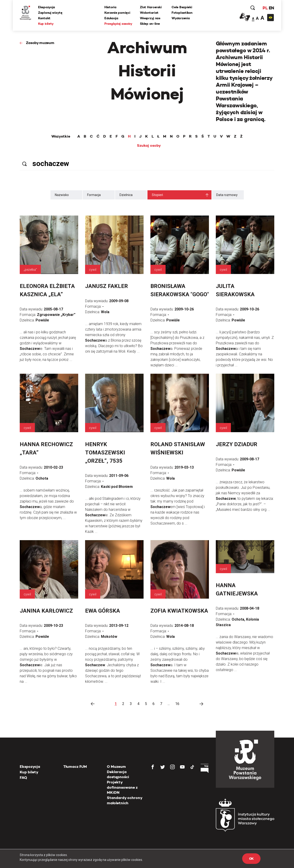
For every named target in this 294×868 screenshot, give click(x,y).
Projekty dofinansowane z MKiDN (122, 787)
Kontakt (44, 18)
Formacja (94, 195)
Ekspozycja (47, 7)
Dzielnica (126, 195)
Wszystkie (61, 136)
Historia (110, 7)
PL (265, 8)
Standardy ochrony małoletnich (125, 800)
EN (271, 8)
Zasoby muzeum (40, 43)
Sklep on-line (150, 24)
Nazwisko (62, 195)
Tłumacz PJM (75, 767)
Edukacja (111, 18)
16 (177, 704)
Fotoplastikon (182, 13)
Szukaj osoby (149, 146)
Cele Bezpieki (182, 7)
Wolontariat (149, 13)
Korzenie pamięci (117, 13)
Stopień (157, 195)
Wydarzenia (181, 18)
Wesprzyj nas (150, 18)
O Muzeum (116, 767)
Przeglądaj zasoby (118, 24)
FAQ (23, 778)
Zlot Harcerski (151, 7)
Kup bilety (46, 24)
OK (251, 859)
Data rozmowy (227, 195)
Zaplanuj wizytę (50, 13)
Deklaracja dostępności (118, 774)
